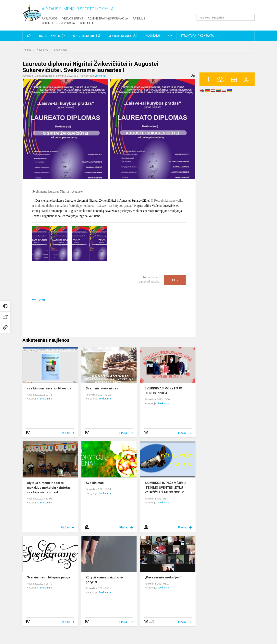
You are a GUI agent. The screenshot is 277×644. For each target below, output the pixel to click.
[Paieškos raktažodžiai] (226, 17)
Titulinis (27, 50)
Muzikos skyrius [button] (123, 36)
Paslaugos (50, 19)
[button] (228, 8)
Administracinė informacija (108, 19)
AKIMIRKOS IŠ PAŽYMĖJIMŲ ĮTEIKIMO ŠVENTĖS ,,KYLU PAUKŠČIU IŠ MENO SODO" (165, 488)
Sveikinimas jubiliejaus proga (48, 577)
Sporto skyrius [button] (86, 36)
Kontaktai (87, 23)
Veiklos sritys (73, 19)
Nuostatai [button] (153, 36)
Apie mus (139, 19)
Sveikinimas (95, 483)
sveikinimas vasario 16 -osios (49, 388)
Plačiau (65, 433)
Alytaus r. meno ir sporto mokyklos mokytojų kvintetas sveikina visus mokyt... (49, 488)
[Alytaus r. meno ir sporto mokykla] (32, 13)
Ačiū (175, 280)
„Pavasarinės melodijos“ (163, 577)
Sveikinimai (60, 50)
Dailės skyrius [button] (52, 36)
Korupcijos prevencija (58, 23)
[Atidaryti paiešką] (250, 17)
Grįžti (41, 300)
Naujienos (43, 50)
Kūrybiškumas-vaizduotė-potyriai (105, 580)
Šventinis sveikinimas (102, 388)
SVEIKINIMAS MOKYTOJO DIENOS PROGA (163, 391)
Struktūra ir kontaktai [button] (198, 36)
